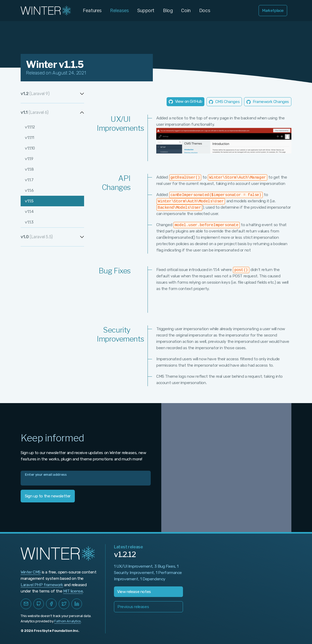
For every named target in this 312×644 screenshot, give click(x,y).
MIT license (73, 591)
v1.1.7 (29, 180)
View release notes (134, 592)
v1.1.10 (30, 148)
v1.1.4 (29, 212)
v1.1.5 (29, 201)
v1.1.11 (29, 138)
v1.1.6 (29, 190)
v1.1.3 (29, 222)
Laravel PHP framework (42, 585)
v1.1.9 (29, 159)
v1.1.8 (29, 169)
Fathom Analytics (68, 621)
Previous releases (133, 607)
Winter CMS (31, 572)
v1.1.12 (30, 127)
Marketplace (273, 11)
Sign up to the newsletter (48, 496)
